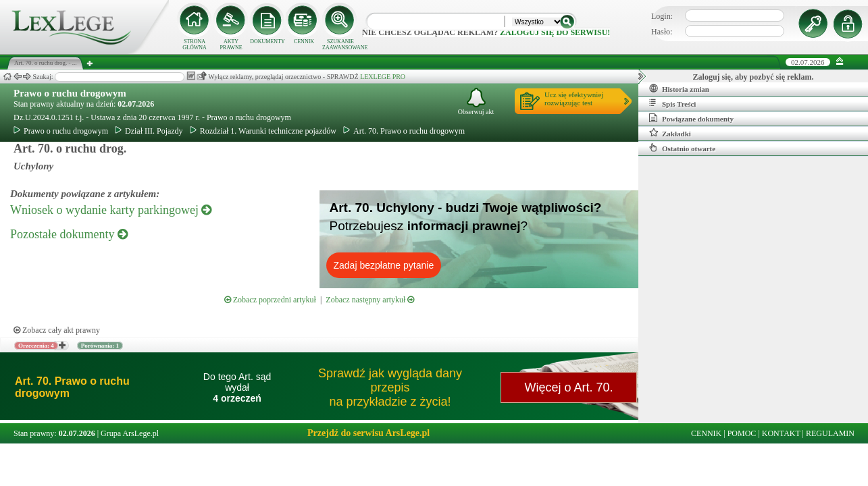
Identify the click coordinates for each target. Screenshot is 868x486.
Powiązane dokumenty (691, 118)
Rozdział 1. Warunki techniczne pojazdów (263, 131)
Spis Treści (672, 103)
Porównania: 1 (100, 346)
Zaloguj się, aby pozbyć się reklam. (754, 77)
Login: (662, 16)
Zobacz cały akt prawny (57, 330)
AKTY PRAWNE (231, 45)
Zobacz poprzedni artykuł (270, 300)
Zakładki (670, 133)
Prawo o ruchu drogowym (70, 93)
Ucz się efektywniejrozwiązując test (574, 99)
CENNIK (304, 42)
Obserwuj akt (476, 102)
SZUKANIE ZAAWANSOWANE (340, 45)
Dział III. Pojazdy (149, 131)
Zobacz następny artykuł (370, 300)
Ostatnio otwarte (682, 148)
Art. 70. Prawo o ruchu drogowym (404, 131)
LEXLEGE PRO (383, 77)
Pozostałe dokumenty (69, 234)
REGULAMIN (830, 433)
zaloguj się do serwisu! (555, 32)
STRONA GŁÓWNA (195, 45)
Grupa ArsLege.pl (130, 433)
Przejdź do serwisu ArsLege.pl (368, 433)
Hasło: (662, 32)
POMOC (742, 433)
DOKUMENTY (267, 42)
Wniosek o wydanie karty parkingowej (111, 210)
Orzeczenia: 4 (36, 346)
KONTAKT (781, 433)
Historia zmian (679, 88)
